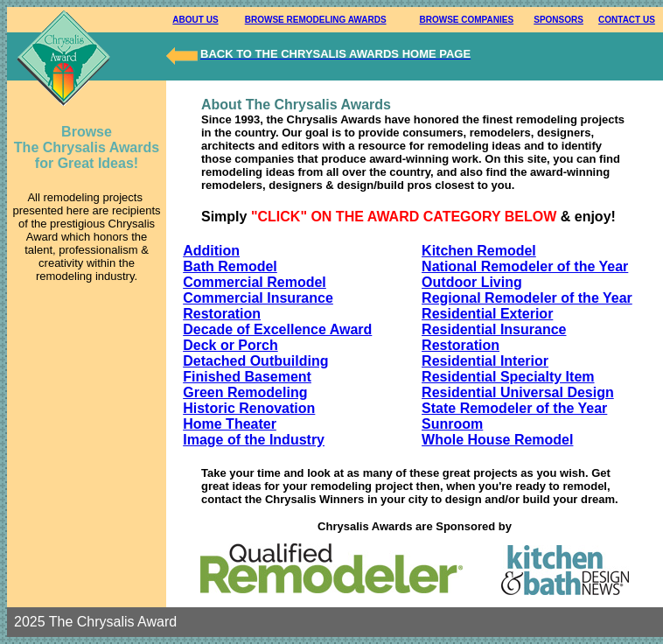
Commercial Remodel (255, 282)
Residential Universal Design (518, 392)
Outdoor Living (472, 282)
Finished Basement (247, 377)
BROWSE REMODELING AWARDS (316, 20)
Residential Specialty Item (508, 377)
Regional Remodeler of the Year (527, 298)
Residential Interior (485, 361)
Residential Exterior (487, 314)
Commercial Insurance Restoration (258, 306)
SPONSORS (558, 20)
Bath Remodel (230, 266)
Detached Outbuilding (255, 361)
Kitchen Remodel (479, 251)
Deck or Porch (230, 345)
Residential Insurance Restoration (494, 337)
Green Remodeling (245, 392)
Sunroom (452, 424)
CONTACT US (627, 20)
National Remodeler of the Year (525, 266)
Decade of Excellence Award (277, 329)
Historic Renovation (249, 408)
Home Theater (230, 424)
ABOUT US (195, 20)
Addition (211, 251)
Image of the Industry (254, 440)
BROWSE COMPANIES (467, 20)
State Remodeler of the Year (514, 408)
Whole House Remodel (497, 440)
